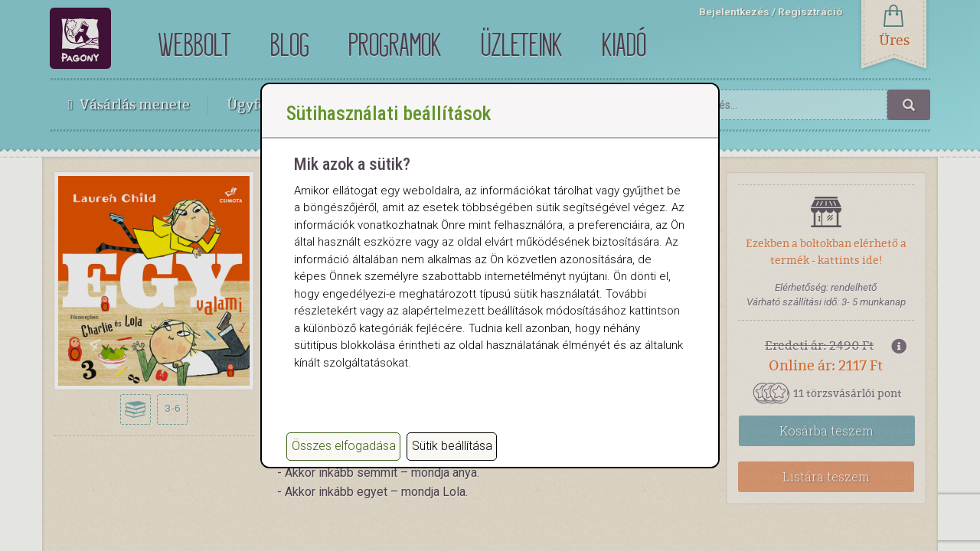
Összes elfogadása (344, 446)
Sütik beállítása (452, 446)
